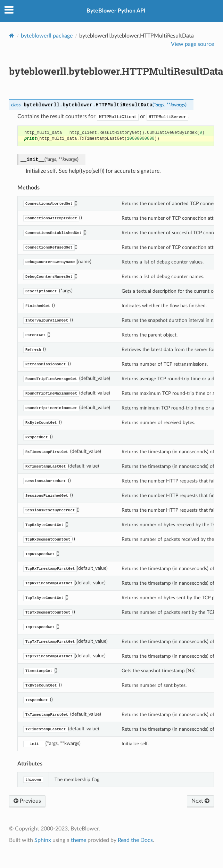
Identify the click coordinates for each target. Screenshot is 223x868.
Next (200, 801)
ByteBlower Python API (116, 11)
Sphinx (43, 840)
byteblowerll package (47, 36)
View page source (192, 44)
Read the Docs (135, 840)
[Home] (12, 36)
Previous (27, 801)
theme (79, 840)
